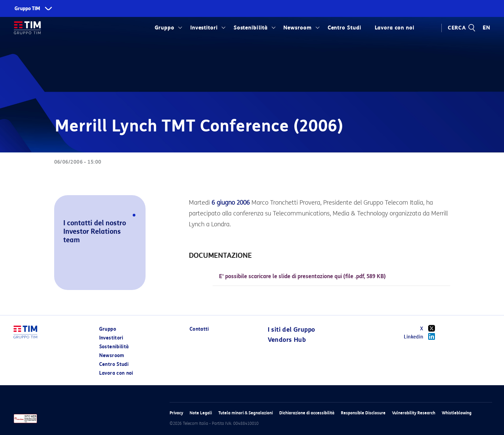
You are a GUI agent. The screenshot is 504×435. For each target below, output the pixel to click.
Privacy (176, 413)
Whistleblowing (457, 413)
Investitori (204, 28)
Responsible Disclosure (363, 413)
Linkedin (422, 336)
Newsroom (298, 28)
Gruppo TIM (27, 9)
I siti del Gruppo (291, 330)
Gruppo (165, 28)
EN (486, 28)
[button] (64, 281)
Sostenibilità (251, 28)
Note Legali (201, 413)
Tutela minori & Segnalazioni (246, 413)
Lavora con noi (394, 28)
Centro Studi (345, 28)
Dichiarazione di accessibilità (307, 413)
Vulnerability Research (414, 413)
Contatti (199, 329)
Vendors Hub (287, 340)
